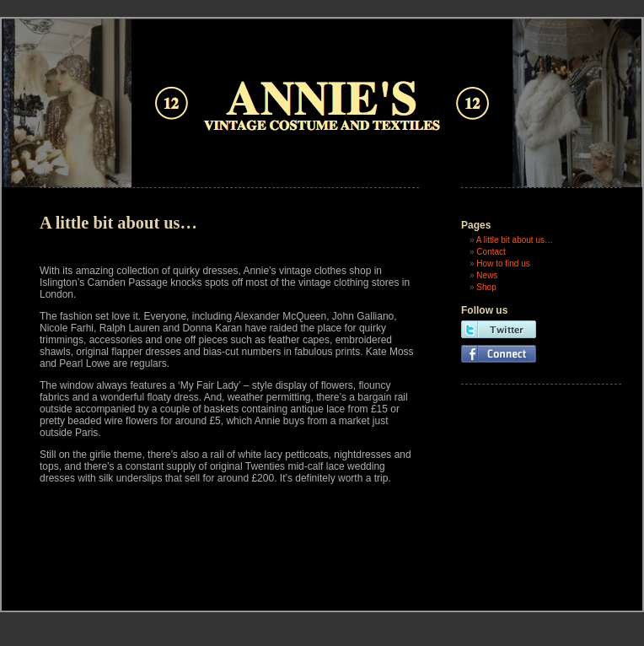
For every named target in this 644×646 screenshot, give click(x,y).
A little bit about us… (515, 240)
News (487, 275)
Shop (486, 287)
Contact (491, 252)
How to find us (503, 264)
